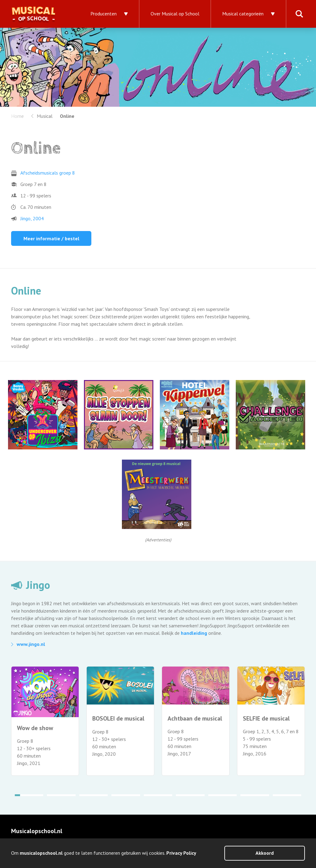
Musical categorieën (243, 14)
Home (17, 116)
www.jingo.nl (31, 644)
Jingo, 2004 (32, 218)
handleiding (194, 633)
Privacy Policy (181, 853)
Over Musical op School (175, 14)
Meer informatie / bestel (51, 238)
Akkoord (265, 853)
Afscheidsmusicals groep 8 (48, 173)
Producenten (104, 14)
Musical (45, 116)
